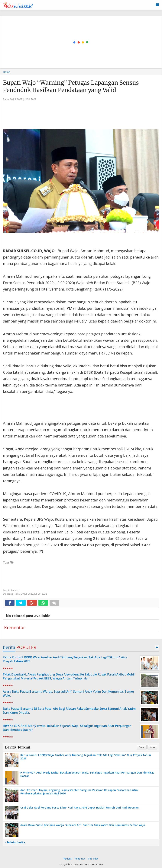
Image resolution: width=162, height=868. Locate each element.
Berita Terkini (18, 747)
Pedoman (80, 859)
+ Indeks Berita (15, 842)
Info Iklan (93, 859)
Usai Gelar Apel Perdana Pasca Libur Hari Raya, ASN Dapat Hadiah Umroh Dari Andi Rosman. (80, 808)
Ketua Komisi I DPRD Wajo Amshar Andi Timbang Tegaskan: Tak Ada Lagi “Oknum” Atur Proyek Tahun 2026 (65, 659)
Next (152, 747)
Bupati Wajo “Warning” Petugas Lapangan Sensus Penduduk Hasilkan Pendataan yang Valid (71, 86)
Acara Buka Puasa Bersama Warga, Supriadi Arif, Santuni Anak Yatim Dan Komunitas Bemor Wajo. (69, 693)
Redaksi (68, 859)
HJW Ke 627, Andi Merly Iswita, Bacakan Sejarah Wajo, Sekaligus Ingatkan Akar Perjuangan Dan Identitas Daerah (67, 728)
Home (6, 72)
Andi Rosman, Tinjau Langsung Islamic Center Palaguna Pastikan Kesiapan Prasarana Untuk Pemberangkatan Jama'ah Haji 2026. (79, 792)
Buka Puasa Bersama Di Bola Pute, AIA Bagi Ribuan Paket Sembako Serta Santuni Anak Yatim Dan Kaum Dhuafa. (69, 711)
